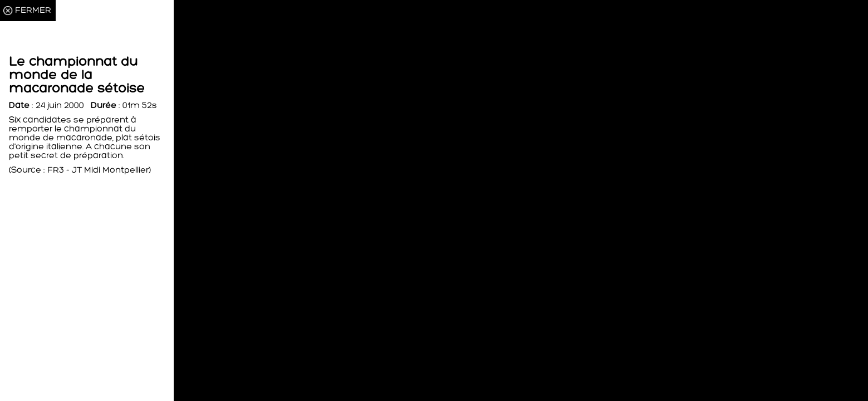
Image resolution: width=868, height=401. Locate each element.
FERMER (33, 11)
